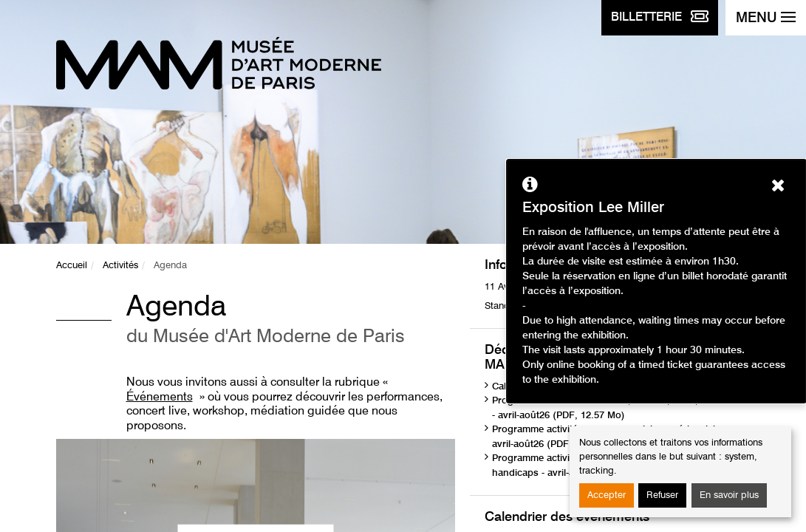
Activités (120, 266)
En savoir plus (729, 495)
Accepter (607, 495)
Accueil (72, 266)
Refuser (662, 495)
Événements (160, 398)
